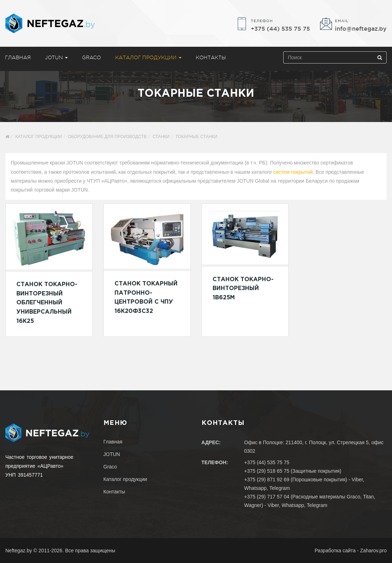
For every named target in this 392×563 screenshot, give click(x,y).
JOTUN (56, 57)
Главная (113, 442)
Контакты (211, 57)
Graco (91, 57)
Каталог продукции (148, 57)
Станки (161, 137)
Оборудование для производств (107, 137)
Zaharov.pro (373, 551)
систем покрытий (293, 172)
